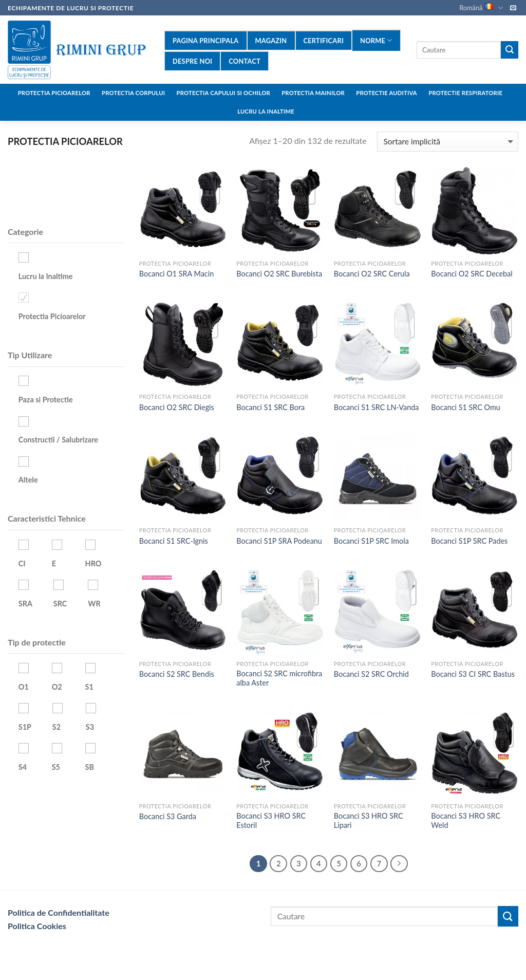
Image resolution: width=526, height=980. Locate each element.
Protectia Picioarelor (54, 93)
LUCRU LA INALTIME (266, 111)
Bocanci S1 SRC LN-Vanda (377, 407)
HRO (93, 563)
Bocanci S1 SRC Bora (270, 407)
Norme (376, 40)
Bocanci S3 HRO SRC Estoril (271, 821)
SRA (25, 604)
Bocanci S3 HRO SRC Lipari (369, 821)
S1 (89, 687)
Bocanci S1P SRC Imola (371, 541)
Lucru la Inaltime (46, 276)
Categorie (25, 232)
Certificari (324, 41)
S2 (57, 727)
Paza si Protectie (46, 400)
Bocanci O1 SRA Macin (176, 274)
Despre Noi (192, 61)
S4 (23, 767)
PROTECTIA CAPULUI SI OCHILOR (223, 93)
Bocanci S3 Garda (168, 816)
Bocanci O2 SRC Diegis (177, 407)
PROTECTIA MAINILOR (313, 93)
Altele (28, 480)
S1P (25, 727)
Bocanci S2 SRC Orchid (371, 674)
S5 (56, 767)
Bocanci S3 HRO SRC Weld (466, 821)
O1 (24, 687)
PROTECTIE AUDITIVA (387, 93)
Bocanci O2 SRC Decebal (472, 274)
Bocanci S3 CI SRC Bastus (473, 674)
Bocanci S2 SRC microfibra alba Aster (279, 678)
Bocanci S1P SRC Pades (469, 541)
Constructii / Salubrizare (58, 440)
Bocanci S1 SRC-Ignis (174, 541)
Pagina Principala (206, 41)
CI (22, 563)
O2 (57, 687)
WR (94, 604)
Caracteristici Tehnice (47, 518)
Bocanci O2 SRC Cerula (372, 274)
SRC (60, 604)
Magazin (271, 41)
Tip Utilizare (30, 355)
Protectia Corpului (133, 93)
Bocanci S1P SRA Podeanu (279, 541)
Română (481, 8)
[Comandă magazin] (448, 142)
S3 (90, 727)
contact (245, 61)
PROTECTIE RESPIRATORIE (465, 93)
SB (90, 767)
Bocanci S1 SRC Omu (466, 407)
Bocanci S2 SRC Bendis (177, 674)
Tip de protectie (37, 642)
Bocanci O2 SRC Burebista (279, 274)
